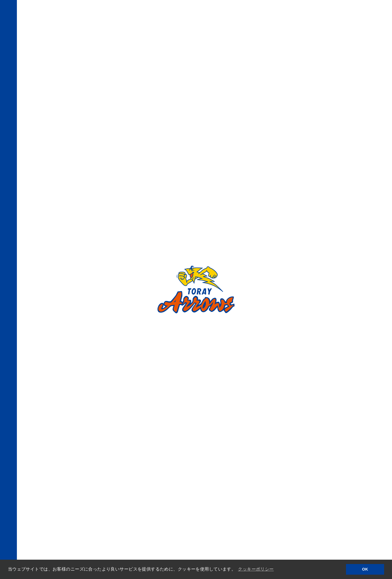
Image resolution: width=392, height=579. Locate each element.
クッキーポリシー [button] (256, 569)
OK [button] (365, 569)
